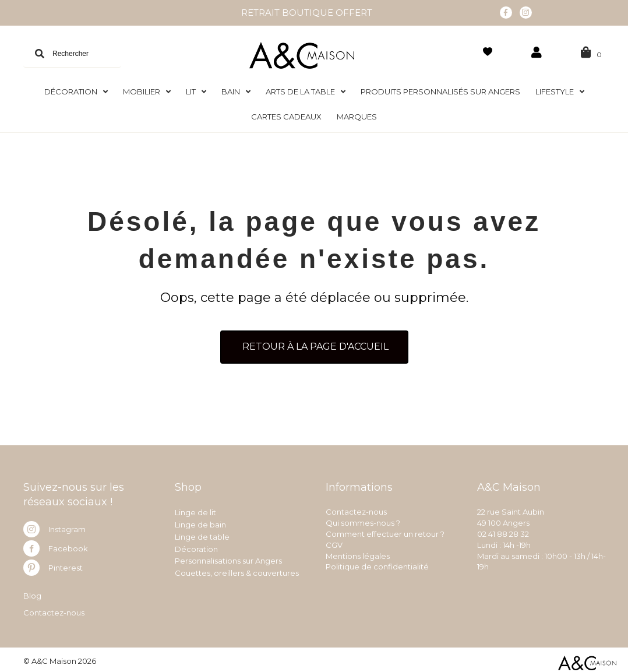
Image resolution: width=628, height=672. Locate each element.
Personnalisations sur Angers (228, 560)
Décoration (196, 548)
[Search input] (72, 53)
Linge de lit (195, 511)
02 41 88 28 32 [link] (503, 533)
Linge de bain (200, 523)
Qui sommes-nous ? (363, 522)
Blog (32, 594)
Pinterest (66, 567)
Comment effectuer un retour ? (385, 533)
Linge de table (202, 536)
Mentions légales (358, 555)
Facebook (68, 547)
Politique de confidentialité (377, 566)
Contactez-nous (54, 611)
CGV (334, 544)
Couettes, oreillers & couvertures (237, 572)
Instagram (67, 528)
